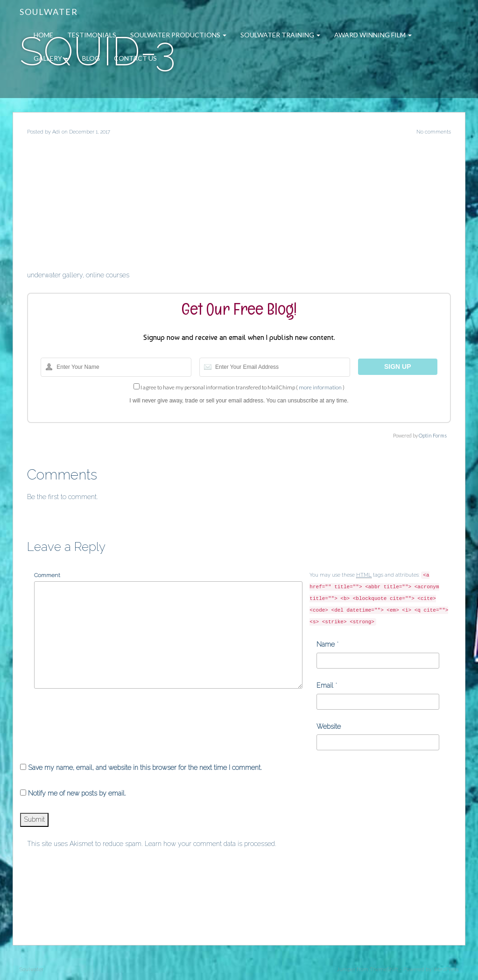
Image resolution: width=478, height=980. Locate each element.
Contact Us (135, 58)
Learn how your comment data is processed (210, 844)
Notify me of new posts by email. (77, 793)
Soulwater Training (280, 35)
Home (43, 35)
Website (329, 726)
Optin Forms (433, 435)
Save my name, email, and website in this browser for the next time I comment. (145, 768)
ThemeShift (384, 969)
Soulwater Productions (178, 35)
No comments (434, 132)
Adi (56, 132)
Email (325, 685)
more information (320, 387)
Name (326, 644)
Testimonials (92, 35)
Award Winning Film (373, 35)
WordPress (446, 969)
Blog (91, 58)
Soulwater (49, 12)
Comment (47, 575)
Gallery (51, 58)
